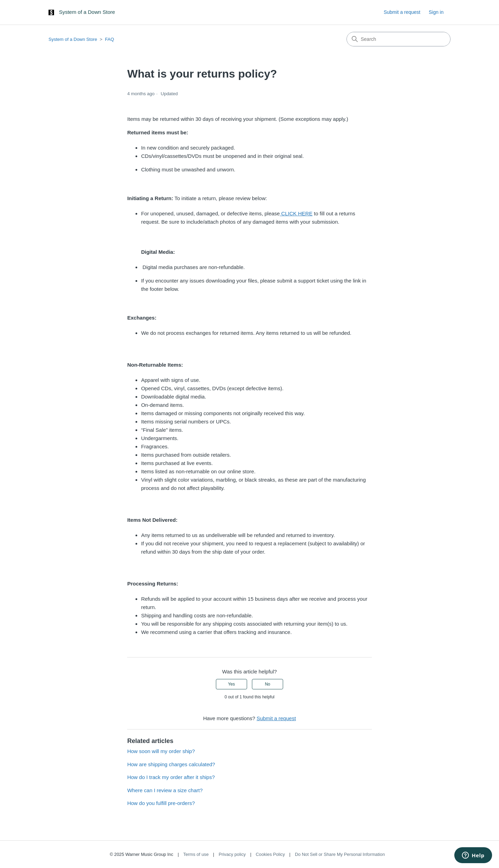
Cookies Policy (270, 854)
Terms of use (196, 854)
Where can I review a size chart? (165, 790)
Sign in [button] (436, 12)
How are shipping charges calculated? (171, 764)
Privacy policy (232, 854)
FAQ (110, 39)
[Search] (399, 39)
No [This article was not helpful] (267, 684)
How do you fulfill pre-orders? (161, 803)
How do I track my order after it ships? (171, 777)
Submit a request (402, 12)
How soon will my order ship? (161, 751)
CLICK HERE (296, 213)
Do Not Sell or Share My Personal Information (340, 854)
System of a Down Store (73, 39)
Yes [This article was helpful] (231, 684)
